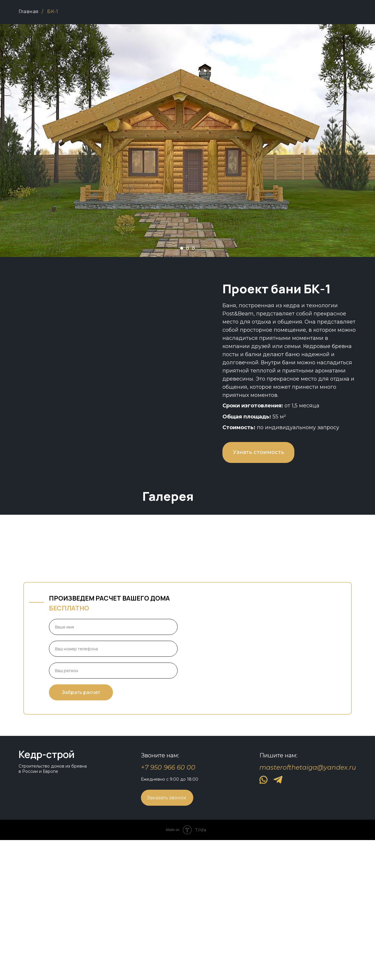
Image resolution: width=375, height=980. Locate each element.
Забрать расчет (81, 832)
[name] (113, 767)
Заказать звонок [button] (167, 938)
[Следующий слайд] (364, 141)
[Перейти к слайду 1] (182, 248)
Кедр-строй (47, 894)
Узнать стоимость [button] (259, 452)
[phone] (113, 789)
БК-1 (53, 11)
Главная (29, 11)
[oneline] (113, 811)
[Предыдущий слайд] (11, 141)
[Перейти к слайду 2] (187, 248)
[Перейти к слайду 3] (193, 248)
